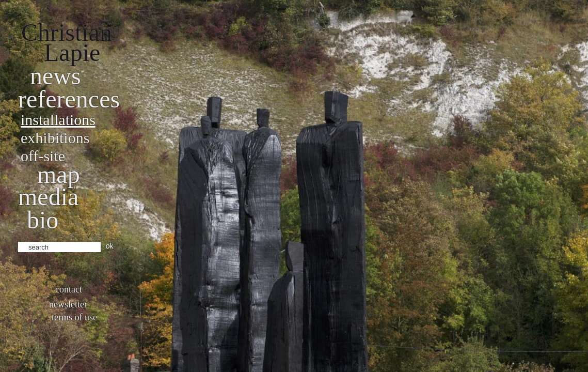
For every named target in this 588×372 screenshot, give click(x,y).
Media (48, 197)
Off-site (43, 156)
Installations (58, 120)
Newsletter (68, 304)
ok (110, 246)
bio (43, 220)
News (55, 76)
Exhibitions (55, 138)
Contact (69, 289)
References (69, 99)
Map (59, 174)
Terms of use (74, 317)
